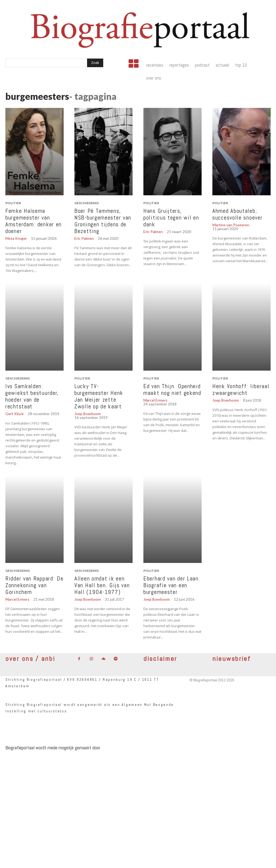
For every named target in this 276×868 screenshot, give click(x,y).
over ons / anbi (30, 659)
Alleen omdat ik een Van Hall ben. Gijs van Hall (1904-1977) (102, 585)
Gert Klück (15, 414)
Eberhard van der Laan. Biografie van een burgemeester (172, 585)
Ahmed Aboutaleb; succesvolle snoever (237, 214)
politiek (13, 203)
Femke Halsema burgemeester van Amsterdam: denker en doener (34, 221)
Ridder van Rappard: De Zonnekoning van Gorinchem (34, 585)
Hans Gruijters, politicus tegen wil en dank (171, 218)
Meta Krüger (16, 238)
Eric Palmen (84, 238)
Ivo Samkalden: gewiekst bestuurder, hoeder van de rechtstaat (32, 396)
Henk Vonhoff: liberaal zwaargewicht (241, 389)
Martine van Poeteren (231, 225)
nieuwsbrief (232, 659)
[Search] (95, 63)
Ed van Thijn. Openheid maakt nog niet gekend (172, 389)
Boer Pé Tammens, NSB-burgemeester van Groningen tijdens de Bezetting (103, 221)
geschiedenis (87, 203)
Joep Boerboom (88, 414)
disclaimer (160, 659)
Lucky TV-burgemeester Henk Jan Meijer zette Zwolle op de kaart (99, 396)
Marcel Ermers (155, 400)
